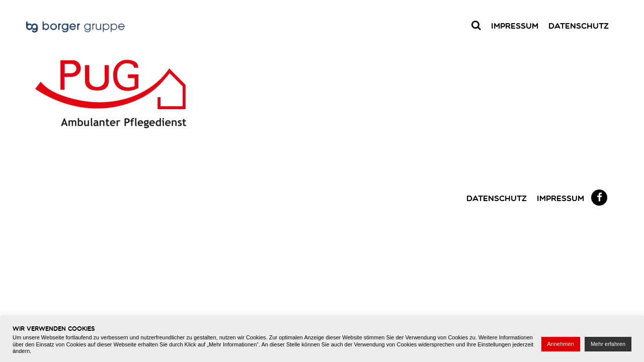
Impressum (515, 26)
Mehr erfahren (608, 344)
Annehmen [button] (561, 344)
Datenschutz (579, 26)
